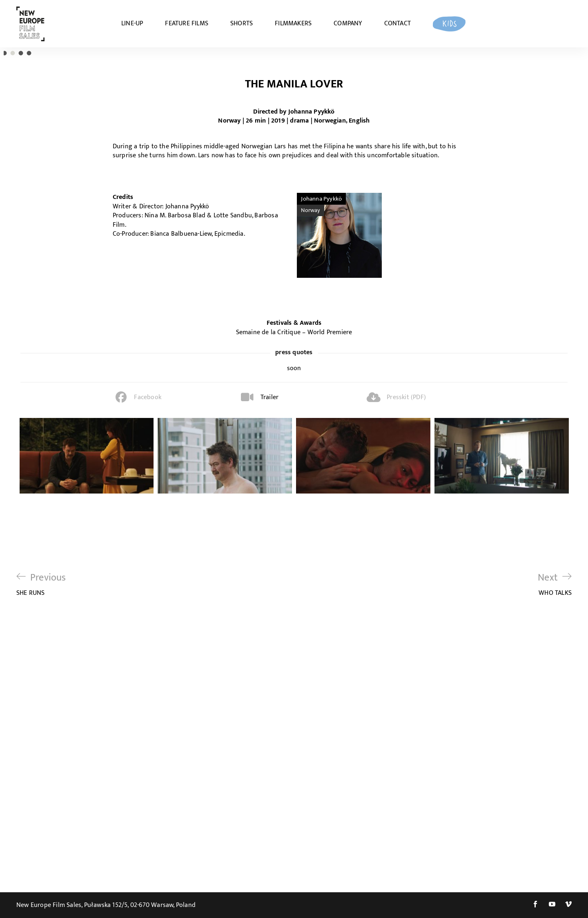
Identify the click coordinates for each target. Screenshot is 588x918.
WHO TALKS (555, 843)
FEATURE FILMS (187, 24)
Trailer (269, 656)
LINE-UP (132, 24)
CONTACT (398, 24)
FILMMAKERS (293, 24)
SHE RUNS (41, 843)
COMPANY (348, 24)
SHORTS (242, 24)
